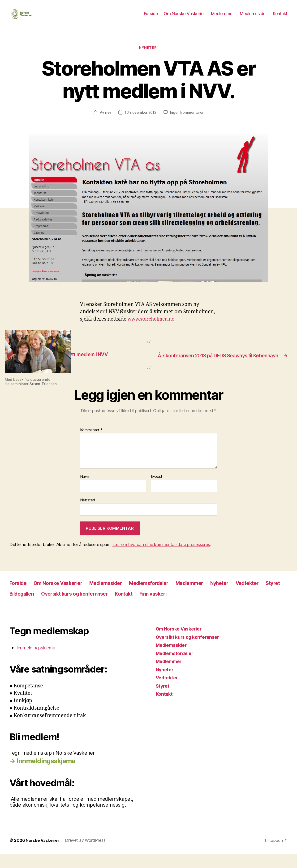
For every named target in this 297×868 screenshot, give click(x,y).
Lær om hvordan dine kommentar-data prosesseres (161, 559)
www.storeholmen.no (153, 327)
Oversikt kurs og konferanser (142, 608)
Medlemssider (253, 17)
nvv (107, 120)
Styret (52, 608)
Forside (151, 17)
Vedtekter (23, 608)
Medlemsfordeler (168, 597)
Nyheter (149, 55)
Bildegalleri (82, 608)
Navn (85, 491)
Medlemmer (223, 17)
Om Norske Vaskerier (184, 17)
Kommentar (91, 444)
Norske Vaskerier (43, 855)
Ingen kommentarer (188, 120)
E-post (157, 491)
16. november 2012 (140, 120)
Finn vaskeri (231, 608)
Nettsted (88, 514)
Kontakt (280, 17)
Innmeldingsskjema (39, 662)
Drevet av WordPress (87, 855)
